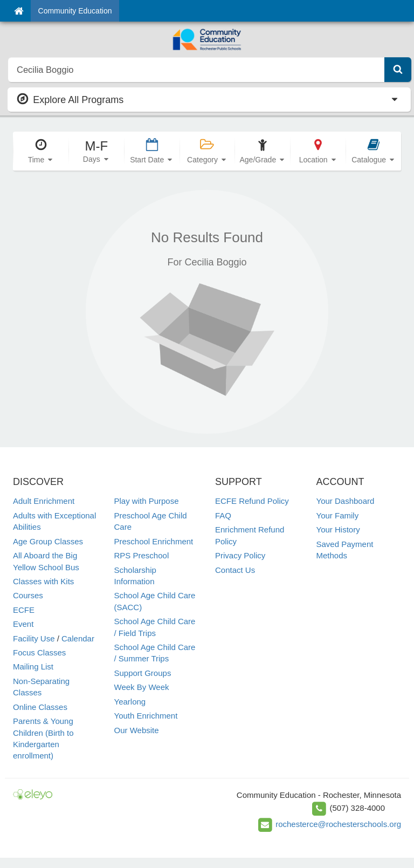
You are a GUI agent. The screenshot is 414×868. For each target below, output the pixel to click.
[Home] (19, 11)
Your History (338, 529)
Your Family (338, 515)
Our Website (137, 730)
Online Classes (40, 707)
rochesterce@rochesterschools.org (338, 824)
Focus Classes (39, 652)
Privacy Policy (240, 555)
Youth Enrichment (146, 716)
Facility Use (34, 638)
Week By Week (142, 687)
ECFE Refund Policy (252, 501)
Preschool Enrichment (154, 541)
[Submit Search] (398, 70)
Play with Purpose (147, 501)
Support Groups (143, 673)
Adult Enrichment (44, 501)
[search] (196, 70)
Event (23, 624)
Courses (28, 595)
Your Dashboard (346, 501)
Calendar (78, 638)
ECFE (24, 610)
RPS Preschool (142, 555)
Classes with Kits (43, 581)
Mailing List (33, 667)
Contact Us (235, 570)
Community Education (75, 11)
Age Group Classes (48, 541)
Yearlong (130, 702)
